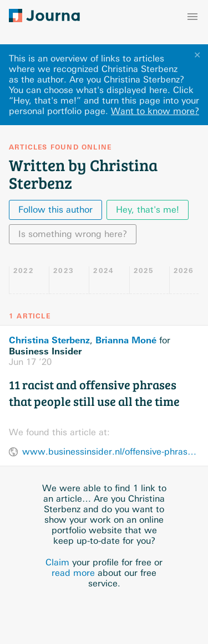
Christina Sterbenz (49, 340)
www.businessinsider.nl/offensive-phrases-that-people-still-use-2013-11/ (111, 452)
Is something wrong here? (73, 234)
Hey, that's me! (148, 210)
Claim (57, 562)
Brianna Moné (126, 340)
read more (73, 573)
